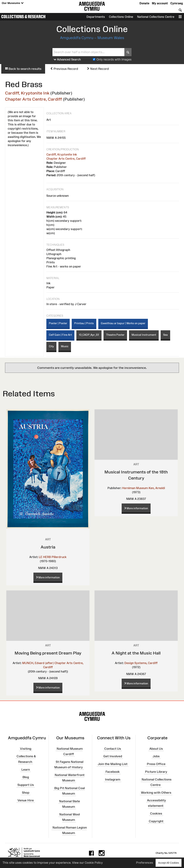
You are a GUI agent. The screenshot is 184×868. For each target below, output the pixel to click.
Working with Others (156, 793)
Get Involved (113, 756)
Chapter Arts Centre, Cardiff (34, 99)
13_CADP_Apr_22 (89, 335)
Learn (26, 769)
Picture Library (156, 772)
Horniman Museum (135, 488)
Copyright (156, 821)
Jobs (156, 756)
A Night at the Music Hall (136, 653)
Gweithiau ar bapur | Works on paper (123, 323)
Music (65, 346)
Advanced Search (67, 60)
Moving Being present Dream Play (48, 653)
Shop (26, 793)
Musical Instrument (144, 335)
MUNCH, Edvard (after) (38, 663)
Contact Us (113, 748)
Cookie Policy (94, 863)
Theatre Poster (115, 335)
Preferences (145, 863)
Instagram (113, 779)
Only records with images (114, 59)
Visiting (26, 748)
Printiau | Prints (84, 323)
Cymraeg (177, 3)
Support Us (26, 785)
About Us (156, 748)
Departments (96, 17)
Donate (144, 3)
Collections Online (121, 17)
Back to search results (23, 69)
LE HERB (45, 557)
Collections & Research (23, 17)
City (51, 346)
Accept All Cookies (169, 863)
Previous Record (64, 69)
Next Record (98, 69)
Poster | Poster (58, 323)
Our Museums (13, 3)
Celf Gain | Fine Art (60, 335)
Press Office (156, 764)
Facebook (113, 772)
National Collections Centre (156, 17)
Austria (48, 547)
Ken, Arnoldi (157, 488)
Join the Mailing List (113, 764)
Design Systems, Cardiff (141, 663)
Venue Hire (26, 800)
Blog (26, 777)
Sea (165, 335)
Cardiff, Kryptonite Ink (27, 93)
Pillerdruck (59, 557)
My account (160, 3)
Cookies (156, 813)
